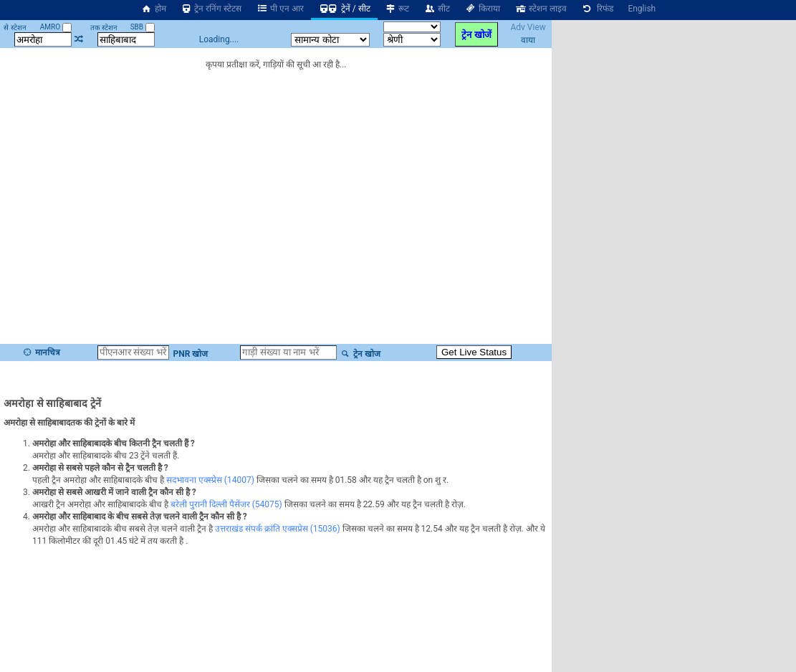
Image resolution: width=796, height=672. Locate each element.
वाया (528, 40)
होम (153, 9)
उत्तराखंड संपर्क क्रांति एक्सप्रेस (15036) (278, 529)
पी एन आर (280, 9)
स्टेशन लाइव (541, 9)
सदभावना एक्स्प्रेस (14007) (210, 480)
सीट (437, 9)
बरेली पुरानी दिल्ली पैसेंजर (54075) (226, 504)
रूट (397, 9)
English (642, 9)
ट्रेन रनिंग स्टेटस (211, 9)
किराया (482, 9)
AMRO (56, 27)
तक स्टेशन (104, 28)
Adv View (528, 27)
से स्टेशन (15, 28)
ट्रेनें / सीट (344, 9)
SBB (143, 27)
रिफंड (598, 9)
